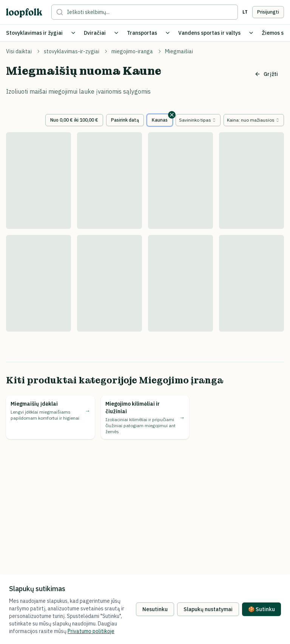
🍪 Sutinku (261, 609)
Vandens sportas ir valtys (209, 33)
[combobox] (198, 120)
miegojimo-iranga (132, 51)
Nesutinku (155, 609)
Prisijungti (268, 12)
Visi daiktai (19, 51)
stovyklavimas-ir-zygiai (72, 51)
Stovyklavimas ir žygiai (34, 33)
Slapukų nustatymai (208, 609)
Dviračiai (95, 33)
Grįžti (266, 74)
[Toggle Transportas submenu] (168, 33)
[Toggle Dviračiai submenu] (116, 33)
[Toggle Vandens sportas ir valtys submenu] (251, 33)
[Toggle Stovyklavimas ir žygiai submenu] (73, 33)
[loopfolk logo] (24, 13)
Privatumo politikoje (91, 631)
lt (245, 12)
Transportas (142, 33)
